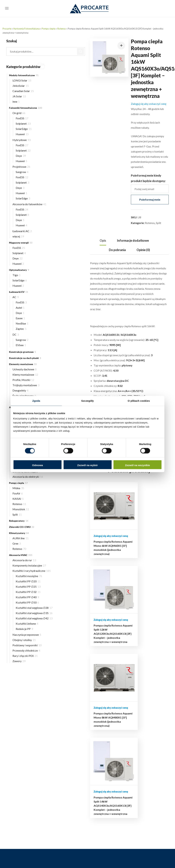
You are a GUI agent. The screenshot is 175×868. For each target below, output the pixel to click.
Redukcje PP (24, 629)
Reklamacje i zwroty (106, 734)
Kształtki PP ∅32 (28, 592)
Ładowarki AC (22, 231)
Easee (20, 318)
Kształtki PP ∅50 (27, 602)
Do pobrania (117, 250)
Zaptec (21, 329)
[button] (121, 46)
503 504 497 (55, 819)
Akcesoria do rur (24, 560)
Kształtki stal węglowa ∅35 (34, 613)
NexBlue (22, 323)
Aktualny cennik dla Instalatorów (146, 743)
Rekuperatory (19, 521)
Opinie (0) (143, 250)
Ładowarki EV (19, 292)
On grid (19, 113)
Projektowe (21, 167)
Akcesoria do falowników (29, 204)
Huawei (22, 134)
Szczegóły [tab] (87, 401)
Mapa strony (101, 749)
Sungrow (22, 172)
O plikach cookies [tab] (139, 401)
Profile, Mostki (23, 380)
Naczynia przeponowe (27, 635)
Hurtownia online (104, 715)
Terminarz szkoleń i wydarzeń (146, 753)
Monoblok (21, 509)
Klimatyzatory (19, 533)
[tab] (103, 241)
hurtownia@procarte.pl (29, 808)
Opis (103, 240)
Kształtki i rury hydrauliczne (32, 571)
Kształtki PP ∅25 (28, 587)
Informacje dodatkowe (133, 240)
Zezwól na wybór (87, 465)
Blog (96, 720)
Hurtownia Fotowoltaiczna (26, 29)
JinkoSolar (21, 86)
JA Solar (19, 96)
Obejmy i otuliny (24, 640)
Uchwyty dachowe (25, 369)
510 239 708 (45, 829)
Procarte (7, 29)
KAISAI (18, 499)
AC (16, 297)
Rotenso (62, 29)
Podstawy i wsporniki (27, 645)
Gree (17, 543)
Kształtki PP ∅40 (27, 597)
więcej (18, 236)
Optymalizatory (19, 270)
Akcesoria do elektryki (28, 477)
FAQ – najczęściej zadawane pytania (145, 772)
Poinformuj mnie (150, 199)
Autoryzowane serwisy (147, 765)
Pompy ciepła (49, 29)
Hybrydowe (22, 140)
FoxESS (22, 118)
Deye (21, 156)
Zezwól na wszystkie (138, 465)
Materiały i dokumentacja (149, 760)
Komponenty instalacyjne (29, 565)
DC (16, 334)
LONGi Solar (22, 80)
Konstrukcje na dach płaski (25, 358)
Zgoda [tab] (36, 401)
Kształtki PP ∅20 (28, 581)
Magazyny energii (21, 243)
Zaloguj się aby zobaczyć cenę (149, 104)
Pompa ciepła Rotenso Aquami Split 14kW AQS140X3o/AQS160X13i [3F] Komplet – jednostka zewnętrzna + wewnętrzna (161, 568)
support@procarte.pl (28, 813)
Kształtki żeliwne (27, 624)
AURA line (21, 538)
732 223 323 (48, 835)
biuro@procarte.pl (27, 803)
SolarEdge (24, 129)
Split (159, 223)
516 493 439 (52, 824)
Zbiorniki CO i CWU (22, 527)
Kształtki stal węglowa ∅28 (34, 608)
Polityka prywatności (106, 739)
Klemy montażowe (25, 375)
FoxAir (18, 493)
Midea (18, 488)
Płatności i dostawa (105, 730)
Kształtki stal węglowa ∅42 (34, 618)
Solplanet (23, 123)
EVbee (21, 345)
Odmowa (38, 465)
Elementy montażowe (23, 364)
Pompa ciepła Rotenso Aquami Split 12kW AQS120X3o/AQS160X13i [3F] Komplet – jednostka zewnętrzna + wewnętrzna (119, 568)
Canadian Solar (23, 91)
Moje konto (101, 725)
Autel (20, 308)
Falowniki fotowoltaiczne (26, 108)
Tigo (16, 275)
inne (16, 101)
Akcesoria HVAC (21, 555)
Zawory (19, 661)
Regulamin (100, 744)
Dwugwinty (20, 390)
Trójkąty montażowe (26, 385)
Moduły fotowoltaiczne (24, 75)
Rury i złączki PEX (25, 656)
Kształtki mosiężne (29, 576)
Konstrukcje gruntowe (22, 352)
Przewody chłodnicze (26, 650)
